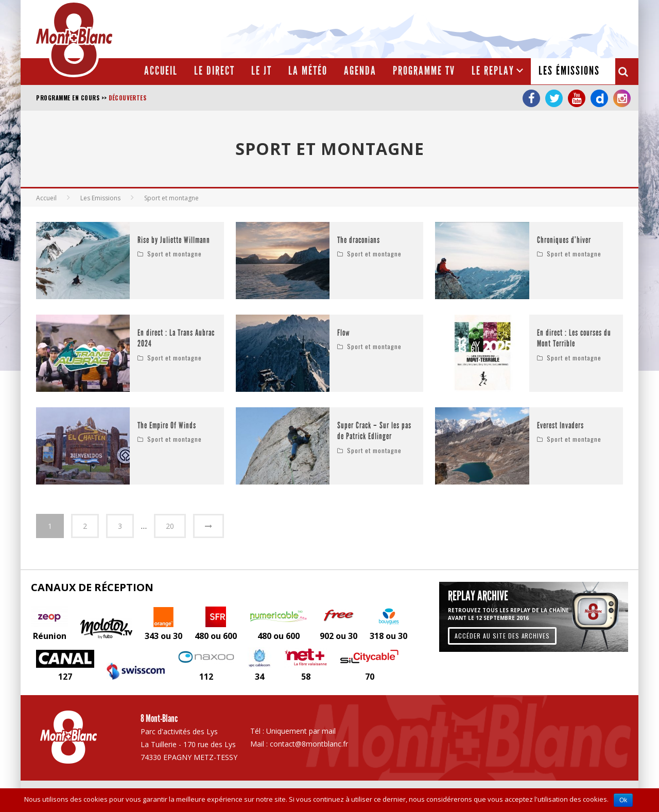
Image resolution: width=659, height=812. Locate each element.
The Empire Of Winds (167, 426)
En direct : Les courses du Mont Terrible (574, 339)
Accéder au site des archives (502, 635)
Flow (344, 333)
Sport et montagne (175, 254)
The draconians (359, 240)
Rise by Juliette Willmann (174, 240)
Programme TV (424, 71)
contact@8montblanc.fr (309, 744)
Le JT (262, 71)
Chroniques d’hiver (564, 240)
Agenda (360, 71)
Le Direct (214, 71)
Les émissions (569, 71)
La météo (308, 71)
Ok (623, 800)
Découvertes (127, 98)
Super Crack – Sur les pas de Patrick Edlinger (374, 431)
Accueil (161, 71)
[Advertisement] (446, 28)
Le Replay (493, 71)
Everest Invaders (560, 426)
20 (170, 526)
